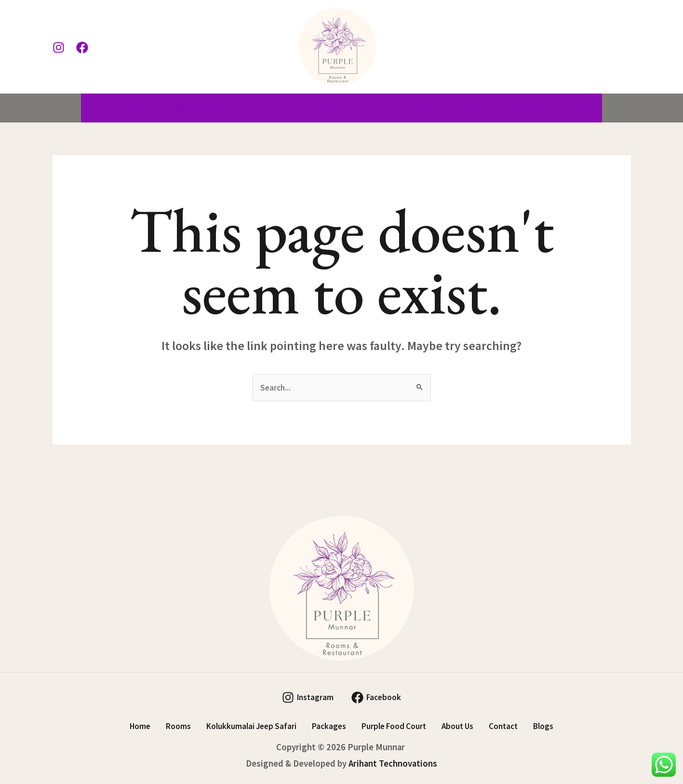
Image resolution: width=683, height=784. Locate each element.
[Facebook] (82, 47)
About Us (478, 108)
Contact (533, 108)
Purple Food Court (401, 108)
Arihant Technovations (393, 764)
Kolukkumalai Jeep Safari (229, 108)
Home (100, 108)
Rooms (142, 108)
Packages (322, 108)
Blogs (581, 108)
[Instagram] (59, 47)
